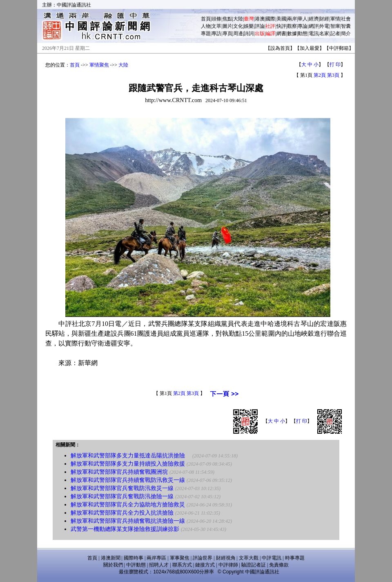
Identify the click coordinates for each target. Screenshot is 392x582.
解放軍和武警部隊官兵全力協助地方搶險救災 (128, 505)
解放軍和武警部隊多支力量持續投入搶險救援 (128, 464)
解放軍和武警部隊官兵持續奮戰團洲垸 (119, 472)
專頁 (227, 33)
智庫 (335, 26)
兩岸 (292, 19)
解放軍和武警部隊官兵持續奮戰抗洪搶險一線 (128, 521)
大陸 (238, 19)
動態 (303, 33)
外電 (324, 26)
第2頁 (320, 75)
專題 (206, 33)
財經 (324, 19)
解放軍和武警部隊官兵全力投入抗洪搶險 (122, 513)
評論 (260, 26)
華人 (303, 19)
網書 (281, 33)
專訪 (216, 33)
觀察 (292, 26)
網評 (314, 26)
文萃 (216, 26)
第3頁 (333, 75)
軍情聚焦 (99, 65)
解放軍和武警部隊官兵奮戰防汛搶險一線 (122, 496)
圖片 (227, 26)
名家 (324, 33)
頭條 (216, 19)
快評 (281, 26)
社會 (346, 19)
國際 (270, 19)
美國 (281, 19)
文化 (238, 26)
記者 (335, 33)
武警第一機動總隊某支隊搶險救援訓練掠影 (125, 529)
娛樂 (249, 26)
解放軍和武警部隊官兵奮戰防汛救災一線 (122, 488)
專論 (303, 26)
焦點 (227, 19)
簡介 (346, 33)
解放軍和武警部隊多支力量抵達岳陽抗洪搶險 (131, 456)
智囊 (346, 26)
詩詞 (249, 33)
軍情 (335, 19)
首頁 (206, 19)
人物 (206, 26)
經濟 (314, 19)
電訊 (314, 33)
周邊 (238, 33)
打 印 (335, 65)
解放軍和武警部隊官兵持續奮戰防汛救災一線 (128, 480)
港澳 (260, 19)
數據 (292, 33)
